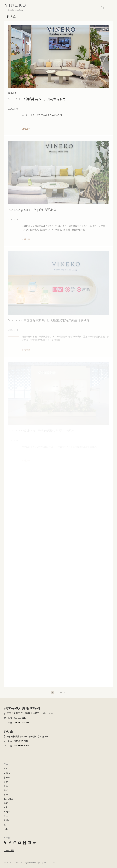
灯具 (6, 816)
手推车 (7, 778)
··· (61, 692)
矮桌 (6, 790)
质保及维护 (9, 851)
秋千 (6, 825)
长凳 (6, 807)
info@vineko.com (22, 723)
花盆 (6, 829)
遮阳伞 (7, 820)
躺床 (6, 803)
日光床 (7, 812)
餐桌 (6, 786)
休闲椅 (7, 773)
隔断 (6, 782)
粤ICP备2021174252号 (46, 863)
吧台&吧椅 (9, 799)
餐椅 (6, 795)
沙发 (6, 769)
